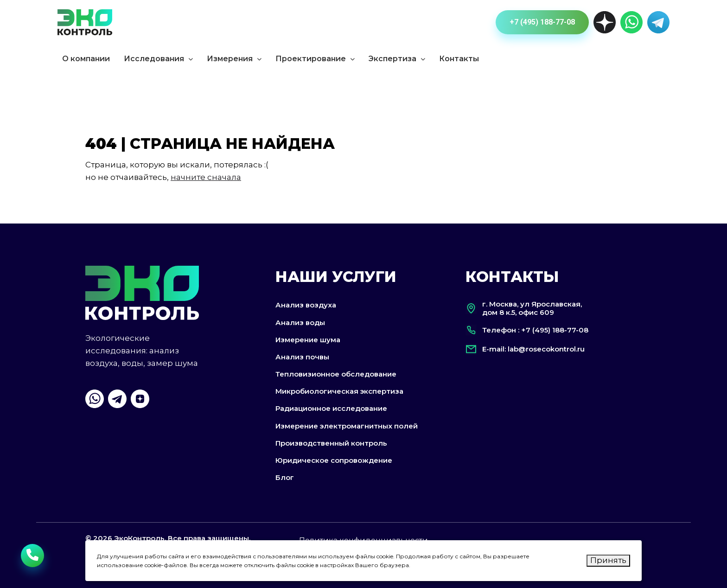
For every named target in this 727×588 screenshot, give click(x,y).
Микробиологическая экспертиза (339, 391)
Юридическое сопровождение (334, 460)
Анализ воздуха (306, 305)
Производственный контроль (331, 443)
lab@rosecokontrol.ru (546, 349)
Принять (608, 560)
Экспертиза (397, 59)
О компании (86, 59)
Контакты (459, 59)
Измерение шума (308, 340)
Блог (285, 477)
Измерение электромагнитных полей (347, 426)
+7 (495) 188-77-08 (542, 22)
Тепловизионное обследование (336, 374)
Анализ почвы (302, 357)
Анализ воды (300, 323)
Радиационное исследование (331, 409)
